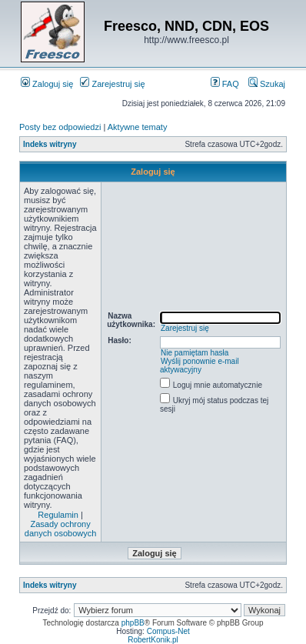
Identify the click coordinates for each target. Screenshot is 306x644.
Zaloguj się (47, 84)
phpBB (133, 623)
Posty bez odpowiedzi (60, 127)
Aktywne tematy (138, 127)
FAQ (225, 84)
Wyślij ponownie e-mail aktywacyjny (200, 365)
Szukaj (267, 84)
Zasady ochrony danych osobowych (61, 529)
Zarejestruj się (112, 84)
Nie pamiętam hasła (195, 353)
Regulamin (58, 515)
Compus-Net (168, 631)
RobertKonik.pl (153, 640)
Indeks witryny (50, 144)
